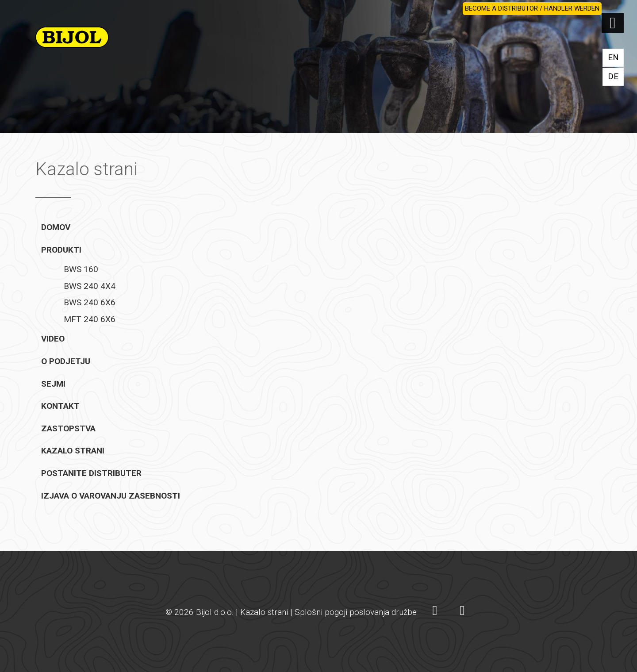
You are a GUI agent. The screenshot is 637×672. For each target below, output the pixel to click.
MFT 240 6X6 (90, 319)
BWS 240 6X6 (90, 302)
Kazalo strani (73, 451)
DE (613, 76)
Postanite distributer (91, 473)
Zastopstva (68, 428)
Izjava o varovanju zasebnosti (111, 496)
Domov (56, 227)
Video (53, 339)
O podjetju (66, 361)
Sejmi (53, 384)
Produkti (61, 250)
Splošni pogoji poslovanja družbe (356, 612)
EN (613, 57)
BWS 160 (81, 269)
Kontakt (60, 406)
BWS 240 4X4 (90, 286)
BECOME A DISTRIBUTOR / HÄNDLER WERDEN (532, 8)
